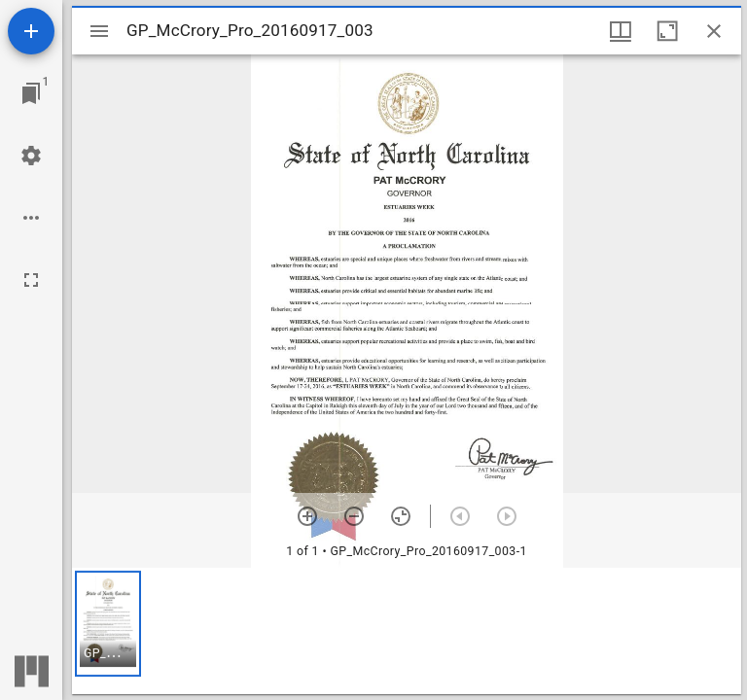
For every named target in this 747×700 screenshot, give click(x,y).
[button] (108, 624)
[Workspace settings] (31, 156)
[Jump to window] (31, 93)
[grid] (407, 631)
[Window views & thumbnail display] (621, 31)
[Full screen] (31, 280)
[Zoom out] (354, 516)
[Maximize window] (667, 31)
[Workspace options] (31, 218)
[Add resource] (31, 31)
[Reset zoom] (401, 516)
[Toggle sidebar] (99, 31)
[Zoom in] (307, 516)
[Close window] (714, 31)
